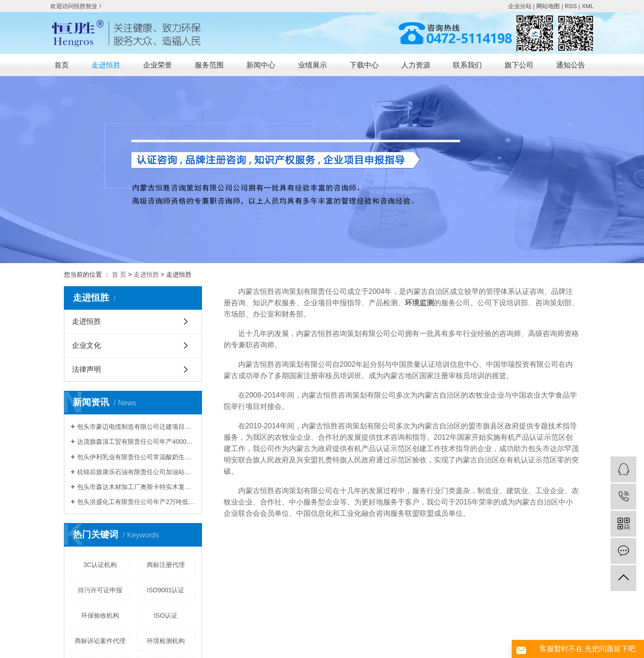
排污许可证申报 (100, 590)
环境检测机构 (166, 641)
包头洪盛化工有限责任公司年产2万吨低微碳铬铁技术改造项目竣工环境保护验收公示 (136, 502)
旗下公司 (519, 65)
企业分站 (520, 6)
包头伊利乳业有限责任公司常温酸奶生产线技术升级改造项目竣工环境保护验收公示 (136, 457)
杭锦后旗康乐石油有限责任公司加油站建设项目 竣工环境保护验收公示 (136, 472)
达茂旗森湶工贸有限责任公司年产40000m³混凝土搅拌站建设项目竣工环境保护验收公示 (136, 442)
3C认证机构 (100, 565)
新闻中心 (261, 65)
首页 (62, 65)
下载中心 (364, 65)
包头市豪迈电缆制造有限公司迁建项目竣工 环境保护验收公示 (136, 427)
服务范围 (209, 65)
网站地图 (548, 6)
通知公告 (571, 65)
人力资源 (416, 65)
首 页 (119, 274)
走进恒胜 (106, 65)
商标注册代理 (166, 565)
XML (588, 6)
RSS (571, 6)
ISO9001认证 (166, 590)
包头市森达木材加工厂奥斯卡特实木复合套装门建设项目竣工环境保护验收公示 (136, 487)
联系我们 (467, 65)
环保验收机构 (100, 615)
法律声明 (87, 369)
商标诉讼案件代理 (100, 641)
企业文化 (87, 345)
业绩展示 (312, 65)
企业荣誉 (158, 65)
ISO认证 (166, 615)
